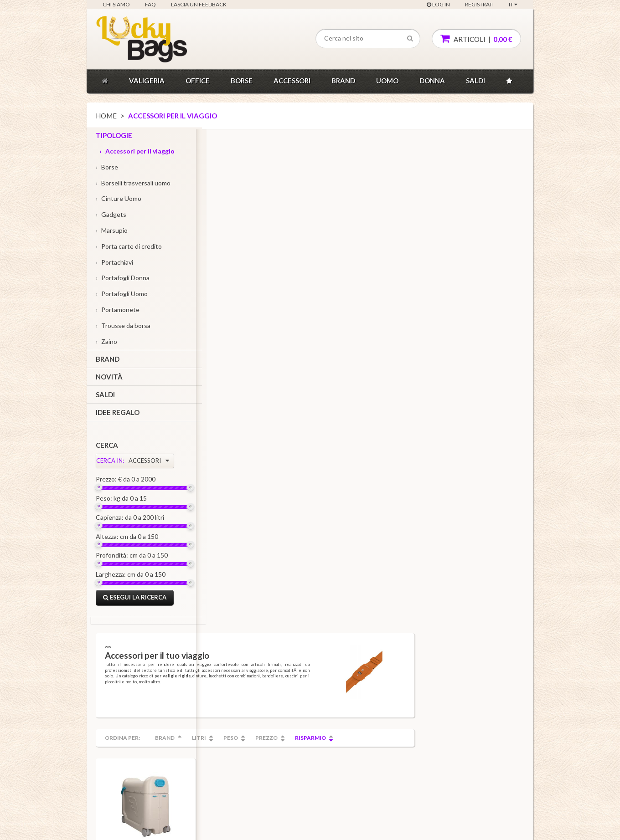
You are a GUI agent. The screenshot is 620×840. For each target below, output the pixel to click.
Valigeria (147, 81)
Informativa (117, 714)
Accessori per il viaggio (137, 153)
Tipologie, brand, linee (275, 665)
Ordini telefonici (196, 701)
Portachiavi (114, 264)
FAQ (150, 4)
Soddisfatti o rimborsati (204, 689)
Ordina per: (232, 243)
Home (106, 116)
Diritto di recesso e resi (131, 750)
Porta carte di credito (129, 248)
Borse (242, 81)
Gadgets (111, 217)
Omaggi (185, 726)
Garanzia (186, 677)
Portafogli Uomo (122, 296)
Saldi (475, 81)
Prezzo (376, 243)
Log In (438, 4)
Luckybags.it (111, 827)
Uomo (387, 81)
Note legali (116, 726)
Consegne (188, 714)
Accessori (292, 81)
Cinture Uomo (119, 201)
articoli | (476, 38)
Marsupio (112, 232)
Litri (308, 243)
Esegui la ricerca (135, 599)
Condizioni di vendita (128, 701)
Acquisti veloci (193, 665)
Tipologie (114, 138)
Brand (343, 81)
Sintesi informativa (125, 762)
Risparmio (420, 243)
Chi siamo (116, 4)
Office (198, 81)
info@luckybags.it (286, 827)
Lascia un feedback (199, 4)
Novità (109, 379)
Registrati (479, 4)
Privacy (111, 738)
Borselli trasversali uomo (133, 185)
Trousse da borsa (123, 327)
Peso (340, 243)
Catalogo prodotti (269, 677)
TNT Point (115, 775)
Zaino (106, 343)
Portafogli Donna (123, 280)
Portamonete (118, 311)
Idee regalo (118, 414)
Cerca (107, 447)
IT (513, 4)
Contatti (112, 677)
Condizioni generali (126, 689)
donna (432, 81)
